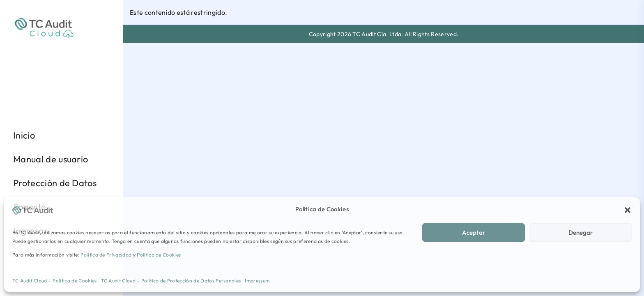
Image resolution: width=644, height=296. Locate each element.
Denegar (581, 232)
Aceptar (474, 232)
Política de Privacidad (106, 255)
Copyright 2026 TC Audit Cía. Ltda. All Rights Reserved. (384, 34)
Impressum (257, 281)
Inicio (24, 135)
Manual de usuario (51, 159)
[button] (628, 209)
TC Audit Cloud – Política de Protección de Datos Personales (171, 281)
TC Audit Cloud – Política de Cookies (55, 281)
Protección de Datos (55, 183)
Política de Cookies (159, 255)
